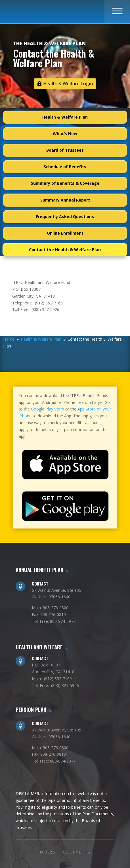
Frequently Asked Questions (65, 217)
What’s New (65, 134)
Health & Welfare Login (68, 84)
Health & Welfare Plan (65, 117)
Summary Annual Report (65, 200)
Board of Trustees (65, 150)
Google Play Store (48, 409)
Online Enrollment (65, 233)
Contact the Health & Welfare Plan (65, 250)
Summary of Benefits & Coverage (65, 183)
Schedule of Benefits (65, 167)
